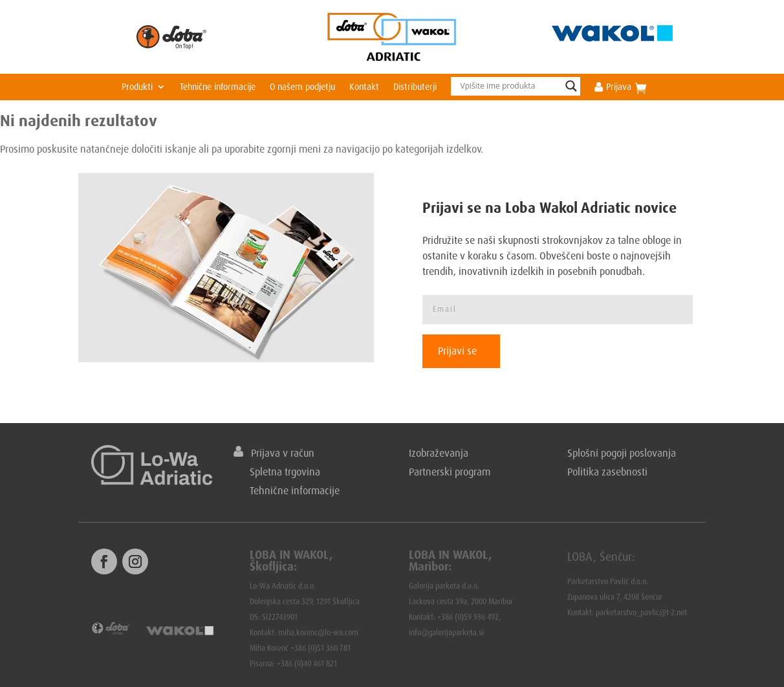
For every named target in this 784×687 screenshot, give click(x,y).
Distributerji (415, 87)
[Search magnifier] (571, 86)
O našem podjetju (302, 87)
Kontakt (364, 87)
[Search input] (510, 86)
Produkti (137, 87)
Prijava (613, 87)
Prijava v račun (274, 453)
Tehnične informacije (218, 87)
